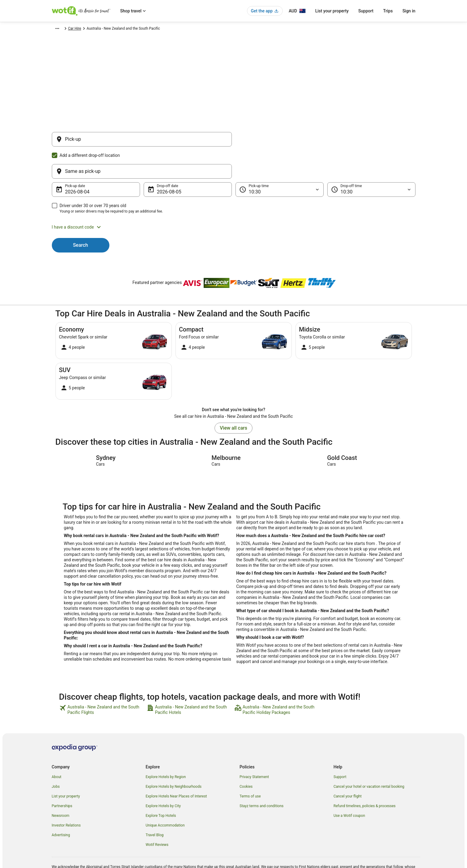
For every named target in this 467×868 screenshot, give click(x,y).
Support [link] (340, 748)
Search (81, 216)
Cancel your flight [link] (348, 767)
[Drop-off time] (371, 160)
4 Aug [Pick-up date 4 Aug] (71, 163)
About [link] (57, 748)
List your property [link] (66, 767)
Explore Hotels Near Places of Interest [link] (176, 767)
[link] (102, 681)
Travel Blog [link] (155, 806)
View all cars (233, 399)
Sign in (409, 11)
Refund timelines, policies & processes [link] (365, 777)
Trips (388, 11)
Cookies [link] (246, 757)
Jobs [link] (56, 757)
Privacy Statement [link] (254, 748)
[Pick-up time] (280, 160)
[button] (234, 198)
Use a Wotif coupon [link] (349, 787)
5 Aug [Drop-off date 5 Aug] (163, 163)
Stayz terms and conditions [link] (262, 777)
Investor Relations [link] (66, 796)
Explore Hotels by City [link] (163, 777)
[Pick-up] (142, 142)
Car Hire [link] (80, 29)
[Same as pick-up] (325, 142)
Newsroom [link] (61, 787)
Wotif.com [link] (60, 29)
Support (366, 11)
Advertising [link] (61, 806)
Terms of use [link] (250, 767)
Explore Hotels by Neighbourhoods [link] (174, 757)
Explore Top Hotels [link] (161, 787)
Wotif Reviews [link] (157, 816)
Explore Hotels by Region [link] (166, 748)
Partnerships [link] (62, 777)
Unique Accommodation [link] (165, 796)
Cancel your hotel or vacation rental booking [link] (369, 757)
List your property (332, 11)
